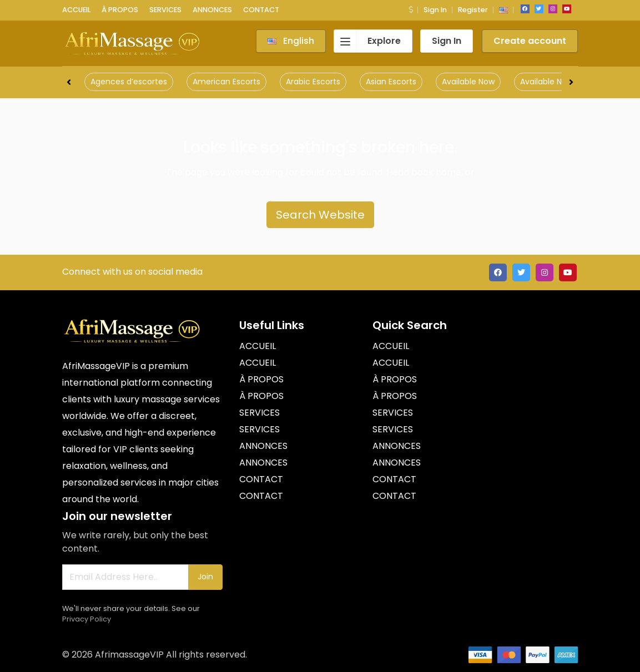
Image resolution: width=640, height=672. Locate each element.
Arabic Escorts (313, 82)
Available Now (468, 82)
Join (205, 577)
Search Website (320, 215)
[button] (411, 10)
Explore (367, 41)
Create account (530, 41)
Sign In (435, 10)
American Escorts (226, 82)
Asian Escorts (391, 82)
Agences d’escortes (129, 82)
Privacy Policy (87, 619)
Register (473, 10)
